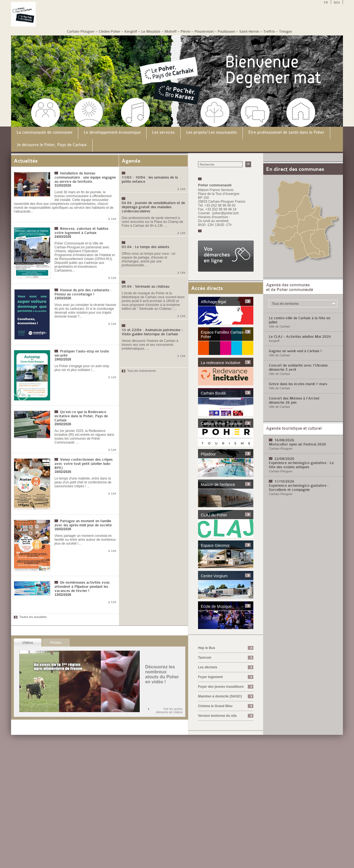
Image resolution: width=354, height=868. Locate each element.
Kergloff (131, 31)
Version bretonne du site (217, 716)
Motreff (171, 31)
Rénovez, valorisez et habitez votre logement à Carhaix (81, 231)
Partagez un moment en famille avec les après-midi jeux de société (83, 523)
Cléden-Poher (110, 31)
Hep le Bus (207, 648)
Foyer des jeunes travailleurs (221, 687)
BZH (337, 2)
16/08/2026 (284, 440)
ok (248, 164)
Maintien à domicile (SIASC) (220, 696)
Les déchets (208, 667)
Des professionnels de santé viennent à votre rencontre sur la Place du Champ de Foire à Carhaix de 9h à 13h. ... (152, 222)
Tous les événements (141, 371)
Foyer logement (210, 677)
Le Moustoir (151, 31)
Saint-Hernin (249, 31)
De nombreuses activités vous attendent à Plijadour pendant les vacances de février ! (82, 587)
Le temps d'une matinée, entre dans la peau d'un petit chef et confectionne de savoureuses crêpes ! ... (83, 482)
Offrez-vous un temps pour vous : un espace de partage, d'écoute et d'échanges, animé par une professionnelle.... (149, 259)
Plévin (185, 31)
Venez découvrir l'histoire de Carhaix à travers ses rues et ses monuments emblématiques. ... (150, 345)
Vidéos (28, 642)
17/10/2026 (284, 481)
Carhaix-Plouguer (81, 31)
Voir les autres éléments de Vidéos (169, 710)
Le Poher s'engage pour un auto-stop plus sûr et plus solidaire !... (82, 368)
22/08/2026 (284, 459)
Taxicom (205, 658)
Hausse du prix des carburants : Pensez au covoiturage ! (83, 292)
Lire (114, 219)
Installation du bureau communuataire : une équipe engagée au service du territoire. (85, 177)
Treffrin (269, 31)
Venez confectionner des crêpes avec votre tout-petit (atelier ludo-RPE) (84, 464)
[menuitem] (45, 133)
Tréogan (286, 31)
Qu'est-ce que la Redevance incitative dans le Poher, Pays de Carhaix (81, 416)
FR (326, 2)
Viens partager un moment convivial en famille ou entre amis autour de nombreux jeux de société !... (85, 540)
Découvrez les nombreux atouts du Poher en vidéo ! (162, 674)
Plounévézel (204, 31)
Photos (56, 642)
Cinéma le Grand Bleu (215, 706)
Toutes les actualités (33, 617)
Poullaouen (226, 31)
